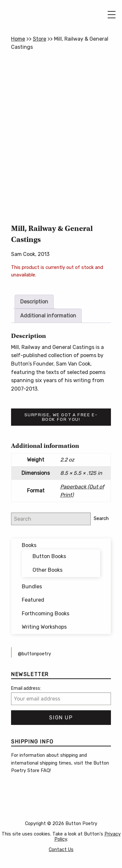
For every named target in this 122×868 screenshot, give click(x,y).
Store (40, 39)
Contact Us (61, 850)
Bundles (32, 587)
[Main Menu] (112, 15)
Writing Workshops (44, 627)
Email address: (26, 688)
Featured (33, 600)
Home (18, 39)
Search (101, 519)
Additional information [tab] (48, 316)
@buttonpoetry (34, 654)
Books (29, 545)
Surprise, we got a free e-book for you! (61, 417)
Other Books (47, 570)
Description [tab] (34, 302)
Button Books (49, 556)
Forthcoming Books (46, 614)
